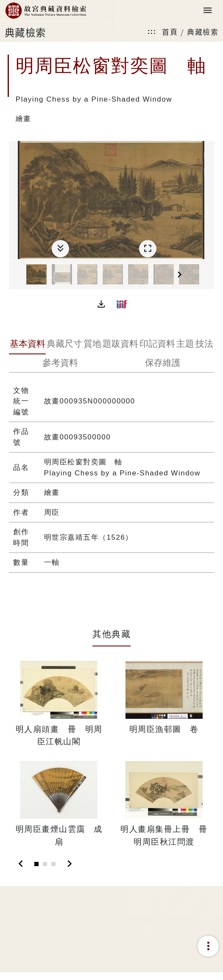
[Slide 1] (36, 864)
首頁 (170, 32)
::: (152, 32)
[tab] (27, 345)
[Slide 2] (45, 864)
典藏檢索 (203, 32)
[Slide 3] (53, 864)
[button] (101, 304)
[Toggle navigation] (208, 11)
